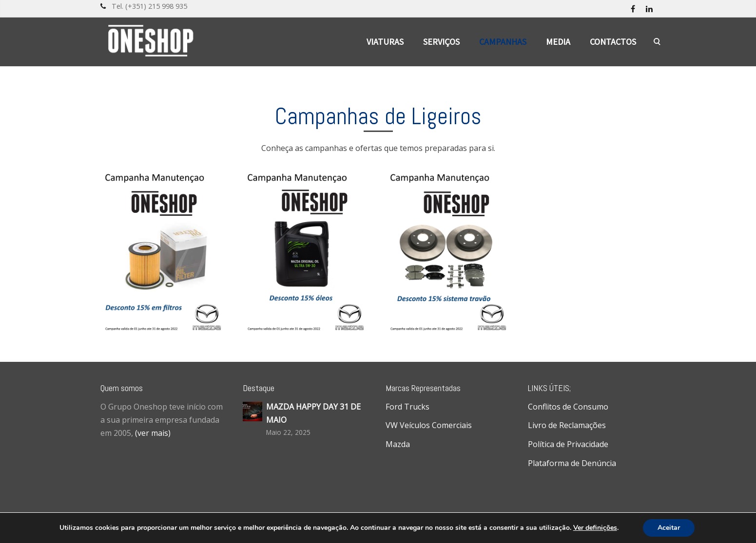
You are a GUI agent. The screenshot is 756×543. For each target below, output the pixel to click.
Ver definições (595, 528)
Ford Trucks (407, 407)
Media (558, 42)
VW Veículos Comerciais (429, 425)
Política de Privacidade (568, 444)
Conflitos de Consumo (568, 407)
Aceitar (669, 528)
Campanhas (503, 42)
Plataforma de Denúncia (572, 463)
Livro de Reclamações (567, 425)
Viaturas (385, 42)
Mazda (398, 444)
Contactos (613, 42)
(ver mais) (153, 433)
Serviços (441, 42)
